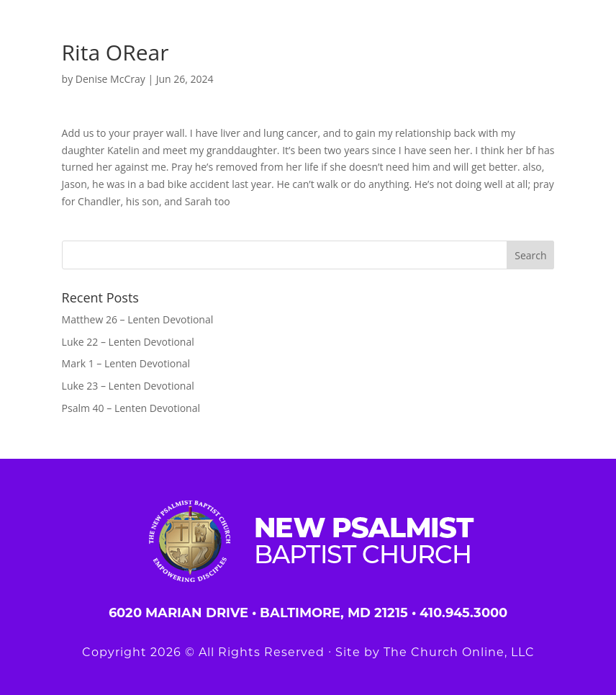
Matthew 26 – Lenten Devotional (138, 319)
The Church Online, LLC (459, 652)
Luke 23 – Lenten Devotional (128, 386)
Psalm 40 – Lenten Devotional (131, 408)
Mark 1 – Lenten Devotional (126, 363)
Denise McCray (110, 79)
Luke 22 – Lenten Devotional (128, 342)
